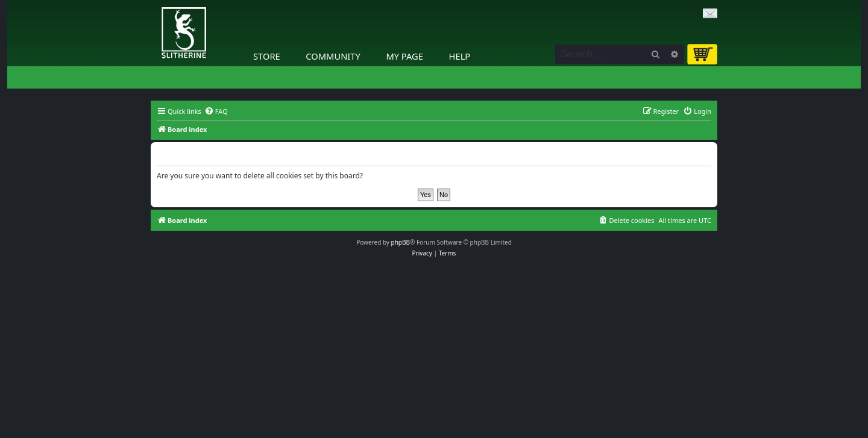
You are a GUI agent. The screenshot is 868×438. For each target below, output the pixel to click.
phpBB (401, 242)
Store (267, 56)
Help (460, 56)
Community (333, 56)
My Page (404, 56)
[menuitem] (216, 111)
